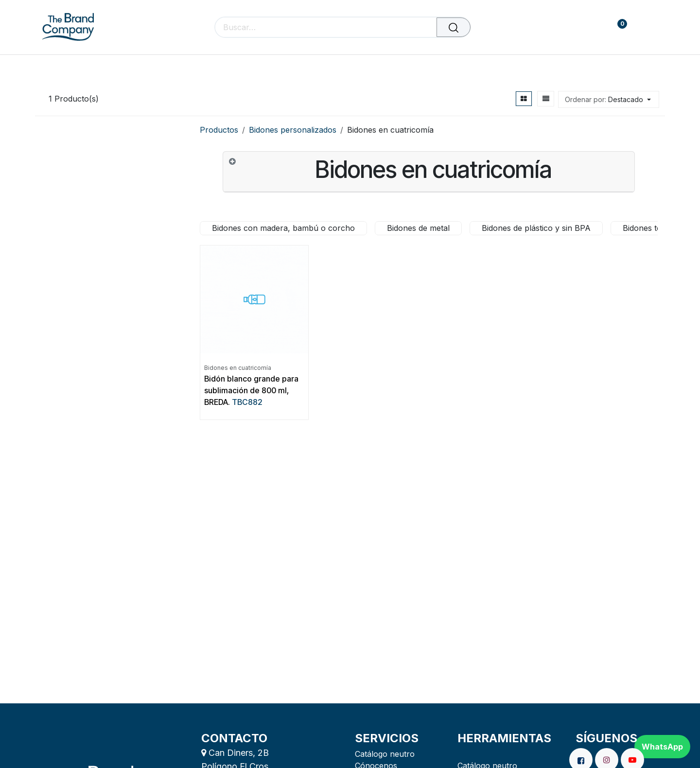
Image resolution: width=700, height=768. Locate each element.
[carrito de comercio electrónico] (588, 27)
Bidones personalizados (293, 130)
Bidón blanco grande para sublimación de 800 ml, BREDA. (251, 390)
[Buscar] (454, 27)
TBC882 (247, 402)
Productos (219, 130)
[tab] (429, 172)
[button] (609, 99)
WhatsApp (662, 747)
